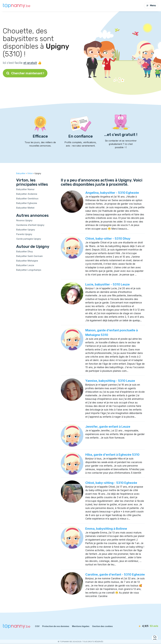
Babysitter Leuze (25, 265)
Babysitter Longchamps (29, 270)
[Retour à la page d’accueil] (17, 6)
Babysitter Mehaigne (27, 261)
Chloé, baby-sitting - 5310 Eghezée (111, 483)
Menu (151, 6)
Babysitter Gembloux (27, 198)
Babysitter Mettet (25, 208)
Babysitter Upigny (26, 230)
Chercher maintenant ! (25, 73)
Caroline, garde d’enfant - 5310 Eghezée (115, 574)
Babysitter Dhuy (25, 251)
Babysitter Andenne (27, 194)
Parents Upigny (24, 234)
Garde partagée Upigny (29, 239)
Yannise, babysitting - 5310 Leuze (110, 381)
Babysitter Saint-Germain (29, 256)
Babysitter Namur (25, 189)
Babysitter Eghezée (27, 203)
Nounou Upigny (24, 220)
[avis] (142, 626)
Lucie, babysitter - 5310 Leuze (107, 284)
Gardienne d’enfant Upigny (30, 225)
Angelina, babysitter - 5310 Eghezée (112, 193)
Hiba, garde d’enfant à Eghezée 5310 (112, 455)
